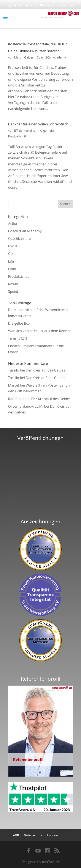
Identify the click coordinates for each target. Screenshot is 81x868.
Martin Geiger (24, 57)
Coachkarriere (20, 239)
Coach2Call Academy (51, 57)
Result (13, 284)
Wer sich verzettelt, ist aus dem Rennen (40, 331)
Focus (13, 246)
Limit (12, 269)
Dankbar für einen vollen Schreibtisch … (40, 124)
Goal (12, 254)
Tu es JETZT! (18, 338)
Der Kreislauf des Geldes (45, 370)
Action (13, 224)
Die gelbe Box (19, 323)
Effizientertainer (25, 130)
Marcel (14, 385)
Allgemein (47, 130)
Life (11, 261)
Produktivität (17, 136)
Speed (13, 291)
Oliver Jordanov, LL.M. (26, 406)
